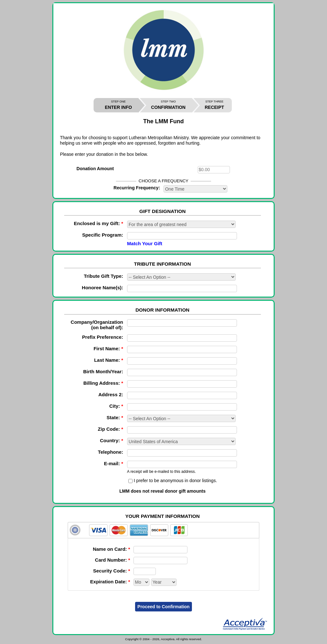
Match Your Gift (145, 243)
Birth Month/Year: (103, 371)
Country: (112, 440)
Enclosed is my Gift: (98, 223)
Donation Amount (95, 169)
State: (115, 417)
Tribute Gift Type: (103, 276)
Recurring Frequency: (137, 188)
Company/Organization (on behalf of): (97, 325)
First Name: (108, 349)
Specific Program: (103, 235)
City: (116, 406)
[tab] (163, 530)
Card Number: (112, 560)
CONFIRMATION (168, 105)
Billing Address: (103, 383)
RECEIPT (214, 105)
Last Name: (109, 360)
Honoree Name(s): (102, 288)
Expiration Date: (110, 582)
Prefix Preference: (103, 337)
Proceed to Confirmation (163, 607)
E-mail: (113, 463)
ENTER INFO (118, 105)
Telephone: (111, 452)
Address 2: (111, 394)
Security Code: (111, 571)
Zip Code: (110, 429)
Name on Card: (112, 549)
